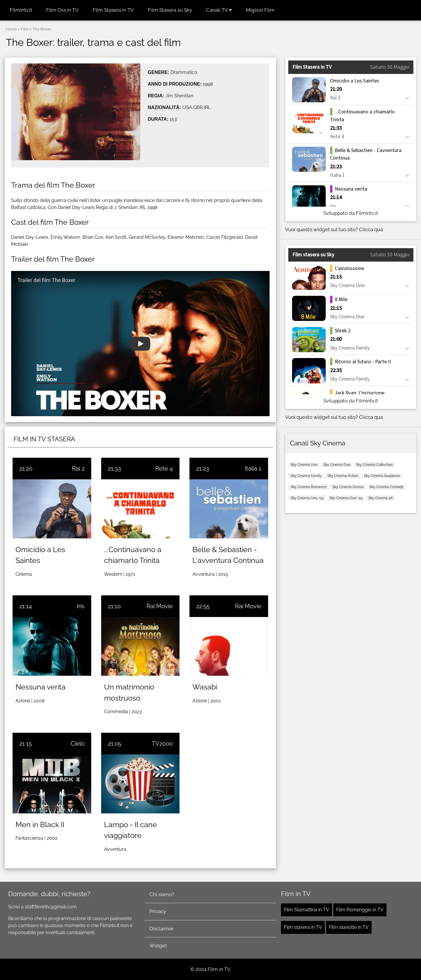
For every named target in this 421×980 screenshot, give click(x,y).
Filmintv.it (21, 10)
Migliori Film (260, 10)
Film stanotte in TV (349, 927)
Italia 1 (253, 469)
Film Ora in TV (62, 10)
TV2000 (162, 744)
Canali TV (219, 10)
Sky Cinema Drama (348, 487)
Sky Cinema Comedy (387, 487)
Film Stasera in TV (113, 10)
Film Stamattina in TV (307, 910)
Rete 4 (164, 469)
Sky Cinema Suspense (382, 476)
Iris (81, 606)
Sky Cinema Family (306, 476)
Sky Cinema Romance (309, 487)
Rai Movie (160, 606)
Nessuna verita (40, 687)
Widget (158, 946)
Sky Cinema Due (337, 465)
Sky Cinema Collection (374, 465)
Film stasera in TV (303, 927)
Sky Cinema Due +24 (346, 498)
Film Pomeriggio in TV (360, 910)
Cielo (78, 744)
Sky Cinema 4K (381, 498)
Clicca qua (371, 229)
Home (11, 29)
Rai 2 (78, 469)
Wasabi (205, 687)
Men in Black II (40, 825)
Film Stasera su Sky (170, 10)
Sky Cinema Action (343, 476)
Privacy (158, 911)
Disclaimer (162, 929)
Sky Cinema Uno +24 (307, 498)
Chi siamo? (162, 894)
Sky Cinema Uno (304, 465)
